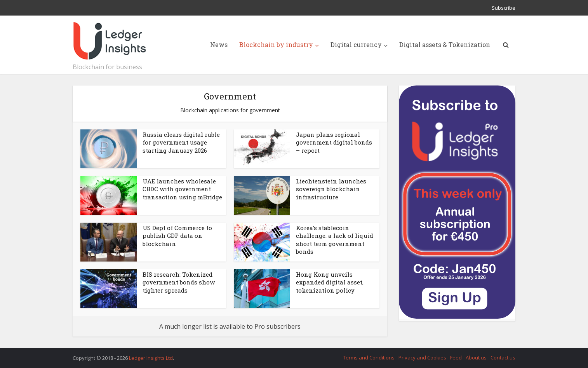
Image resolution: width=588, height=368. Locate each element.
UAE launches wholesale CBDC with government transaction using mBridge (182, 189)
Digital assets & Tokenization (445, 44)
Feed (456, 358)
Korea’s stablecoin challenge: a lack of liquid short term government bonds (335, 240)
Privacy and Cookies (422, 358)
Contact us (503, 358)
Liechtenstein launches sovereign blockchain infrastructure (331, 189)
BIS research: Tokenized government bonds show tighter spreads (179, 282)
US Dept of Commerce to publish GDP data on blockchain (177, 236)
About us (476, 358)
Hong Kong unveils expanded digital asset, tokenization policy (330, 282)
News (219, 44)
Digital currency (356, 44)
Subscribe (504, 8)
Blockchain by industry (276, 44)
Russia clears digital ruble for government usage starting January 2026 (181, 142)
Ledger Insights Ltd (151, 358)
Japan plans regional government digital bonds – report (334, 142)
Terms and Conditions (369, 358)
